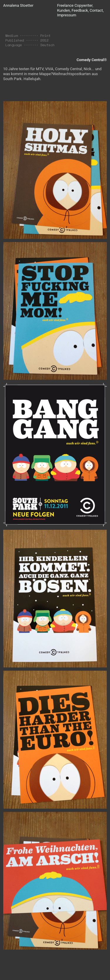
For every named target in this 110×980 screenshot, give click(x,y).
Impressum (67, 15)
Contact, (97, 10)
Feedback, (80, 10)
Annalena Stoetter (18, 5)
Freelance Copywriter (75, 5)
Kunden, (64, 10)
